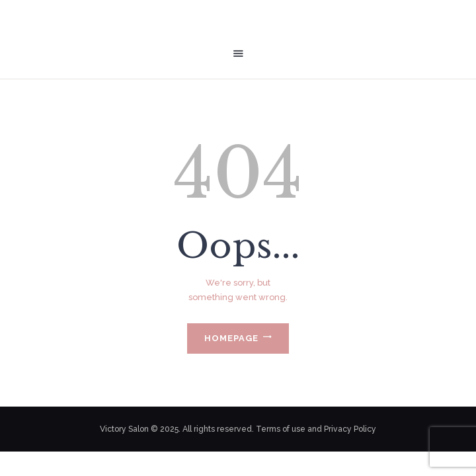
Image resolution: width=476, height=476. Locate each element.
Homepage (231, 338)
